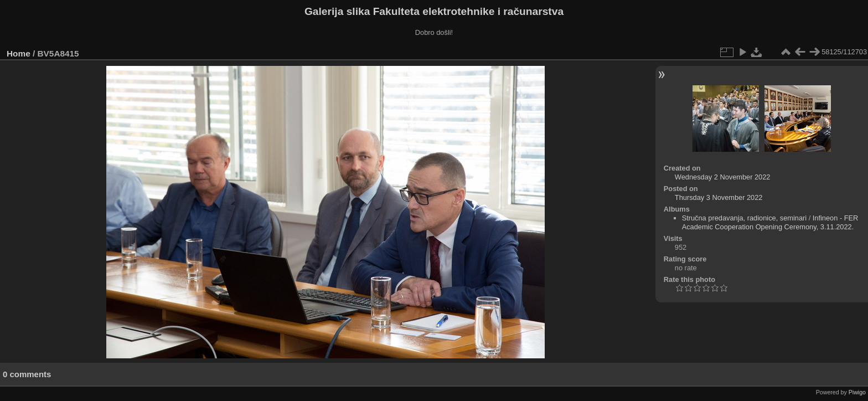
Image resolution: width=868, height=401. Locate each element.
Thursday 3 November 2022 (719, 197)
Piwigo (857, 392)
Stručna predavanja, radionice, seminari (745, 218)
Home (19, 53)
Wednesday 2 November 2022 (723, 177)
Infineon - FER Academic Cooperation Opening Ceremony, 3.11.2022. (770, 222)
